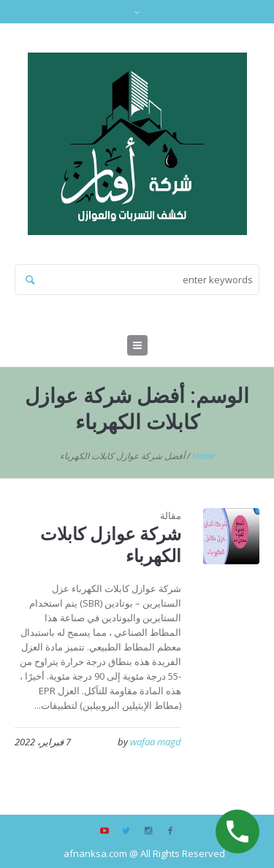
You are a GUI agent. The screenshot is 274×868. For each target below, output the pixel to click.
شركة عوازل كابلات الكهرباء (111, 544)
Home (203, 456)
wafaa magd (156, 742)
